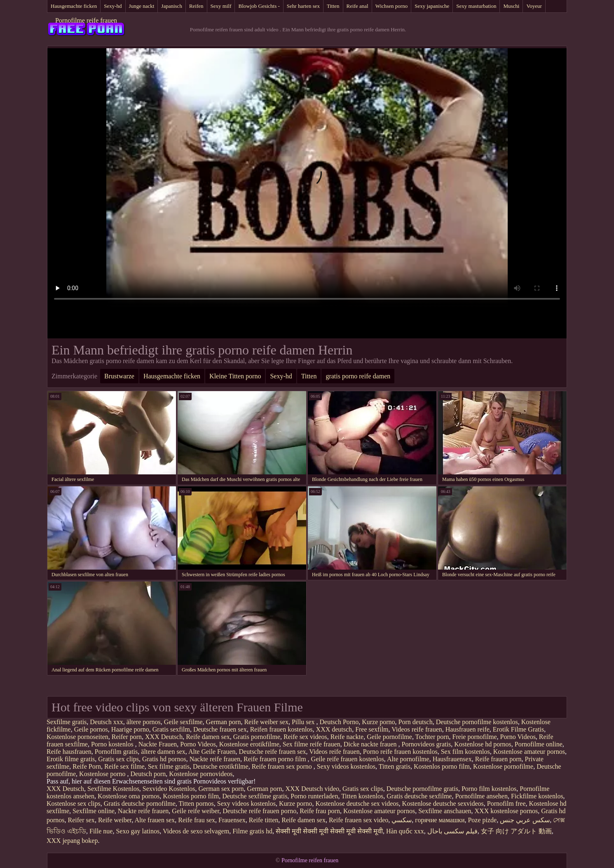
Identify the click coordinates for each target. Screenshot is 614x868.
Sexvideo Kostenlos (169, 789)
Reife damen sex (208, 737)
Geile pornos (91, 729)
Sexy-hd (113, 6)
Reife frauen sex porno (283, 766)
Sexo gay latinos (138, 831)
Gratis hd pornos (164, 759)
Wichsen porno (392, 6)
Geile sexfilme (183, 722)
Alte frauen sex (155, 820)
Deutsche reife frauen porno (259, 811)
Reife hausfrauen (69, 752)
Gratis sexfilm (171, 729)
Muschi (511, 6)
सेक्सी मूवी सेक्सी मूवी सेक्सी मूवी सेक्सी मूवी (329, 831)
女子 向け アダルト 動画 (516, 831)
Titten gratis (395, 766)
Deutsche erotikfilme (221, 766)
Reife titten (264, 820)
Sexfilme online (94, 811)
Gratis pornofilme (257, 737)
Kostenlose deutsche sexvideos (443, 803)
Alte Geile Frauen (212, 752)
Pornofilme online (539, 744)
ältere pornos (144, 722)
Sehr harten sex (303, 6)
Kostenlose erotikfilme (249, 744)
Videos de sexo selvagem (196, 831)
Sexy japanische (432, 6)
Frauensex (232, 820)
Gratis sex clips (118, 759)
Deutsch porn (148, 774)
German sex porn (221, 789)
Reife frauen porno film (276, 759)
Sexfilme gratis (67, 722)
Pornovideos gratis (427, 744)
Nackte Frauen (158, 744)
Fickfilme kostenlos (537, 796)
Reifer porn (127, 737)
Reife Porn (87, 766)
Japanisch (172, 6)
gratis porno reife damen (358, 376)
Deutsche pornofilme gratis (422, 789)
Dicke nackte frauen (371, 744)
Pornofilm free (506, 803)
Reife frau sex (197, 820)
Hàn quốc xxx (405, 831)
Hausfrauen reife (468, 729)
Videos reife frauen (417, 729)
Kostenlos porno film (442, 766)
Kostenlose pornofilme (503, 766)
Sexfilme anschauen (445, 811)
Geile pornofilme (389, 737)
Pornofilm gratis (116, 752)
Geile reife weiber (196, 811)
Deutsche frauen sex (220, 729)
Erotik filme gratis (71, 759)
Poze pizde (482, 820)
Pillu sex (304, 722)
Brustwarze (119, 376)
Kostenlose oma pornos (129, 796)
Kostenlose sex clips (74, 803)
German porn (224, 722)
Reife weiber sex (266, 722)
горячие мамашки (440, 820)
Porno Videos (518, 737)
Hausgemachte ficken (74, 6)
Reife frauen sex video (359, 820)
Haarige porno (130, 729)
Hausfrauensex (452, 759)
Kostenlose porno (103, 774)
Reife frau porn (320, 811)
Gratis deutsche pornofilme (140, 803)
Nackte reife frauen (215, 759)
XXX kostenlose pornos (506, 811)
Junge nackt (142, 6)
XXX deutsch (334, 729)
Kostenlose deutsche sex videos (357, 803)
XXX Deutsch (164, 737)
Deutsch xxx (106, 722)
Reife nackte (347, 737)
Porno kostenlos (113, 744)
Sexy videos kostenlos (346, 766)
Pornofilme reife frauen (86, 20)
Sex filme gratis (169, 766)
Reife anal (357, 6)
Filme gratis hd (252, 831)
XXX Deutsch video (312, 789)
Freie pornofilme (475, 737)
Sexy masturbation (476, 6)
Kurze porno (378, 722)
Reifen (196, 6)
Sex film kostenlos (465, 752)
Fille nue (101, 831)
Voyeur (534, 6)
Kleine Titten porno (235, 376)
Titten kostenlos (362, 796)
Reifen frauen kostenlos (281, 729)
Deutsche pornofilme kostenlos (477, 722)
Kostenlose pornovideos (201, 774)
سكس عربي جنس (525, 820)
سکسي (402, 820)
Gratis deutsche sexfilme (419, 796)
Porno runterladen (314, 796)
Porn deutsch (416, 722)
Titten (333, 6)
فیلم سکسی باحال (452, 831)
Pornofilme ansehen (481, 796)
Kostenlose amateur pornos (529, 752)
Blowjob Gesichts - (259, 6)
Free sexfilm (372, 729)
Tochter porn (432, 737)
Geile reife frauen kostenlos (348, 759)
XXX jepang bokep (72, 841)
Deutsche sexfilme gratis (255, 796)
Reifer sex (81, 820)
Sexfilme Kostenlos (113, 789)
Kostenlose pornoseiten (77, 737)
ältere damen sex (163, 752)
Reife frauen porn (498, 759)
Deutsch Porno (339, 722)
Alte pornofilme (408, 759)
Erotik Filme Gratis (518, 729)
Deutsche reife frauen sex (273, 752)
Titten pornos (196, 803)
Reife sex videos (305, 737)
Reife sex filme (124, 766)
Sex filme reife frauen (312, 744)
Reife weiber (115, 820)
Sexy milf (221, 6)
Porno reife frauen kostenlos (400, 752)
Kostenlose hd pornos (483, 744)
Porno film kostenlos (489, 789)
